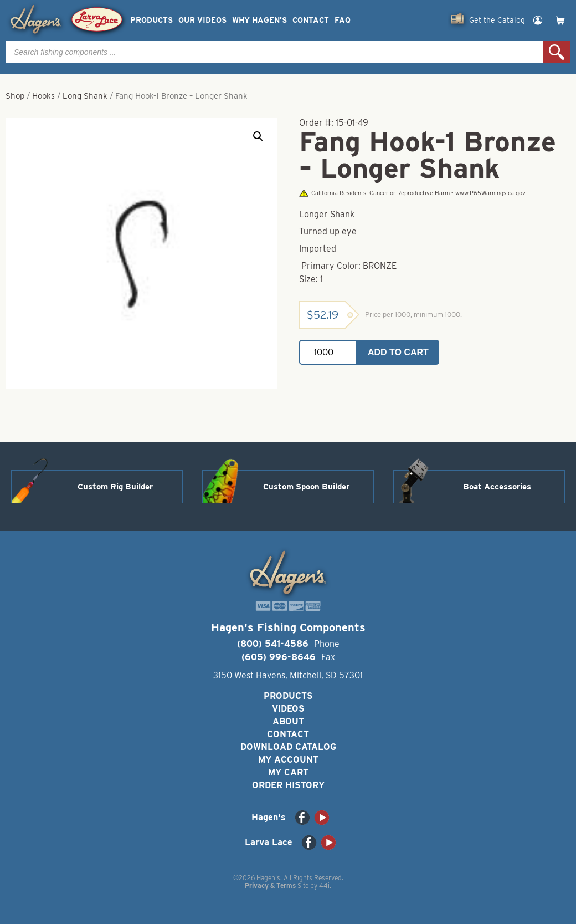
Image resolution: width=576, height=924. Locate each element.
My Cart (288, 772)
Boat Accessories (497, 487)
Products (151, 20)
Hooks (43, 96)
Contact (311, 20)
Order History (288, 785)
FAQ (343, 20)
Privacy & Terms (270, 885)
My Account (288, 760)
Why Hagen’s (259, 20)
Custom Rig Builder (115, 487)
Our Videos (202, 20)
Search (557, 52)
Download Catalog (288, 747)
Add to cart (398, 352)
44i (324, 885)
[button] (258, 136)
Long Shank (85, 96)
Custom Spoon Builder (306, 487)
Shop (15, 96)
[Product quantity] (328, 352)
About (288, 721)
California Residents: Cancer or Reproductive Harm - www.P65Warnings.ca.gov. (413, 193)
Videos (288, 709)
